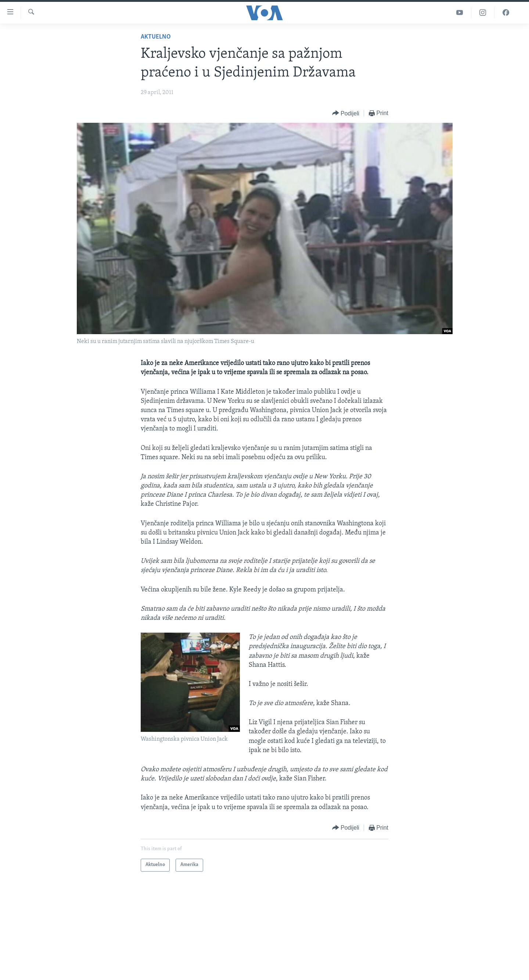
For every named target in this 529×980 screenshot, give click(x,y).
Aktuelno (156, 37)
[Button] (346, 113)
